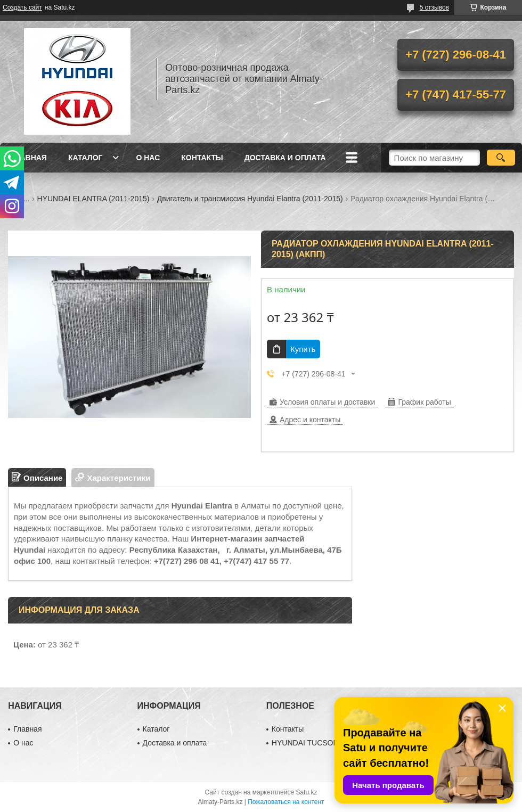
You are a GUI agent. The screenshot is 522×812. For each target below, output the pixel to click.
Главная (29, 158)
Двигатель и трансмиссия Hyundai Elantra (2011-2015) (250, 199)
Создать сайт (22, 7)
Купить (303, 349)
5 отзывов (434, 7)
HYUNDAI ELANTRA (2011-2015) (93, 199)
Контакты (202, 158)
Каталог (85, 158)
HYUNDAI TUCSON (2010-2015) (327, 743)
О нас (148, 158)
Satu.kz (306, 792)
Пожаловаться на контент (286, 802)
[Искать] (501, 158)
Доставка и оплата (285, 158)
